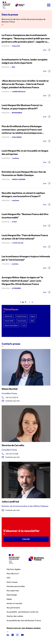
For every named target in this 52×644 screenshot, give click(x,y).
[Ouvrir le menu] (49, 5)
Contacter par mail (12, 401)
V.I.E (24, 325)
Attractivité (8, 316)
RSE (32, 321)
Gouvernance (22, 321)
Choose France (21, 316)
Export (33, 316)
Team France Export (11, 325)
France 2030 (9, 321)
